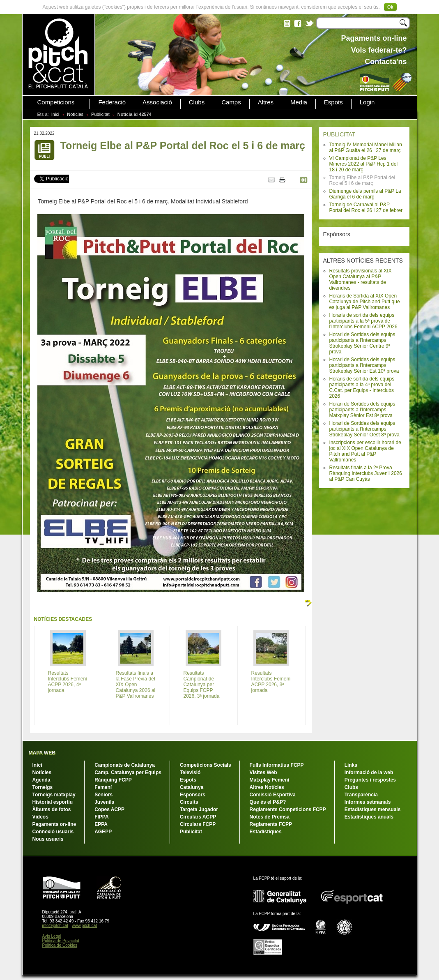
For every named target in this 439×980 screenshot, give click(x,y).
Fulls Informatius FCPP (277, 765)
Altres (266, 102)
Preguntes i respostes (370, 780)
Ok (390, 7)
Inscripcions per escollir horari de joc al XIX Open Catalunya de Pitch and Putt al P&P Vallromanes (365, 451)
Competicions (56, 102)
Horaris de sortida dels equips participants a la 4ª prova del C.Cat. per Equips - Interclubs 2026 (362, 387)
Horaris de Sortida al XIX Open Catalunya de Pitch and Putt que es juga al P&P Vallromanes (365, 302)
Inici (55, 114)
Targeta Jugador (199, 809)
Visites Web (263, 772)
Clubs (197, 102)
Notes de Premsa (270, 817)
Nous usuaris (48, 839)
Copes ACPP (109, 809)
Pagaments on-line (54, 824)
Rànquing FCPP (113, 780)
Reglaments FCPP (271, 824)
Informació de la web (369, 772)
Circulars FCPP (198, 824)
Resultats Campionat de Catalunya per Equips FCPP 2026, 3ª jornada (202, 685)
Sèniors (103, 795)
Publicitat (100, 114)
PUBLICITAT (339, 134)
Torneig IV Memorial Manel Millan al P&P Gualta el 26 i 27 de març (366, 148)
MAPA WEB (42, 753)
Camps (231, 102)
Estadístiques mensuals (373, 809)
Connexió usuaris (53, 832)
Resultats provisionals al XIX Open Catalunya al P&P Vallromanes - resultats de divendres (361, 279)
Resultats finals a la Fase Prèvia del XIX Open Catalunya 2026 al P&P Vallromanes (136, 685)
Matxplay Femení (270, 780)
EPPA (101, 824)
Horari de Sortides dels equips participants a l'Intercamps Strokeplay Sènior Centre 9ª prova (362, 343)
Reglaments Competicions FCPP (288, 809)
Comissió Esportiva (273, 795)
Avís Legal (52, 936)
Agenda (41, 780)
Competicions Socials (206, 765)
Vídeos (40, 817)
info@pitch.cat (55, 926)
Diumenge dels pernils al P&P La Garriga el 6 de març (365, 194)
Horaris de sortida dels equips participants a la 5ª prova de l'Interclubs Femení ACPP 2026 (363, 321)
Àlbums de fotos (52, 809)
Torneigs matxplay (54, 795)
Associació (157, 102)
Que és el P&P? (268, 802)
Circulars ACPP (198, 817)
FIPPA (101, 817)
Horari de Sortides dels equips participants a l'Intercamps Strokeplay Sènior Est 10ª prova (364, 365)
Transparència (361, 795)
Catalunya (192, 787)
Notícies (75, 114)
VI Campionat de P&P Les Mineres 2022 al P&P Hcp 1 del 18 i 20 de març (364, 164)
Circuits (189, 802)
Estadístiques (266, 832)
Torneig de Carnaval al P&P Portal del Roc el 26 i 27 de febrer (366, 208)
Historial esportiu (53, 802)
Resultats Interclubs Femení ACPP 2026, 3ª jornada (271, 682)
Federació (112, 102)
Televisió (190, 772)
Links (351, 765)
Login (367, 102)
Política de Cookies (60, 945)
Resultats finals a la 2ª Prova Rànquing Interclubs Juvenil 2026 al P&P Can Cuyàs (366, 473)
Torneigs (43, 787)
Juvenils (104, 802)
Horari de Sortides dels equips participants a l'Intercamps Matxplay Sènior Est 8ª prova (362, 410)
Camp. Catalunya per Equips (128, 772)
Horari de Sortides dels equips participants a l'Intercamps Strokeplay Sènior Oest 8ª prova (364, 429)
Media (299, 102)
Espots (333, 102)
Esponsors (193, 795)
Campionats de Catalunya (125, 765)
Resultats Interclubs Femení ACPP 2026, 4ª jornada (68, 682)
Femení (103, 787)
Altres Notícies (267, 787)
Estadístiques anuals (369, 817)
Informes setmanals (368, 802)
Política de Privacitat (61, 941)
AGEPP (103, 832)
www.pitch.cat (84, 926)
